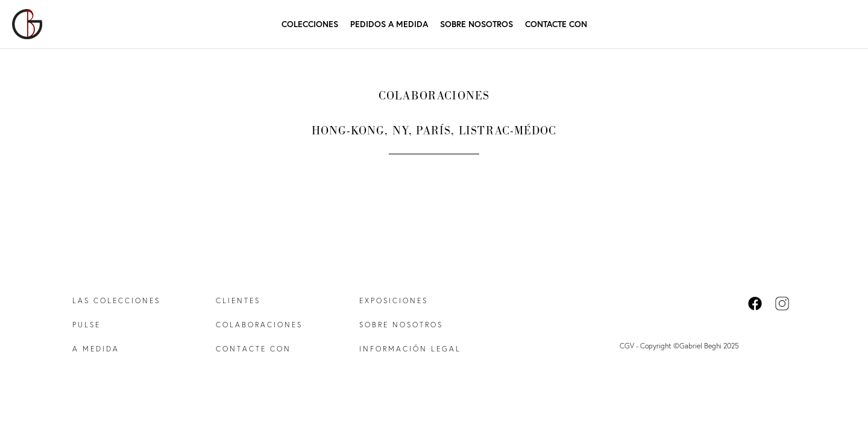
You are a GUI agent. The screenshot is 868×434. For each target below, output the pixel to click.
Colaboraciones (259, 325)
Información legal (410, 349)
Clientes (238, 300)
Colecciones (310, 24)
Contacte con (556, 24)
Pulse (86, 325)
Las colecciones (116, 300)
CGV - (630, 346)
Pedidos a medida (389, 24)
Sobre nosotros (476, 24)
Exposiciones (394, 300)
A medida (96, 349)
